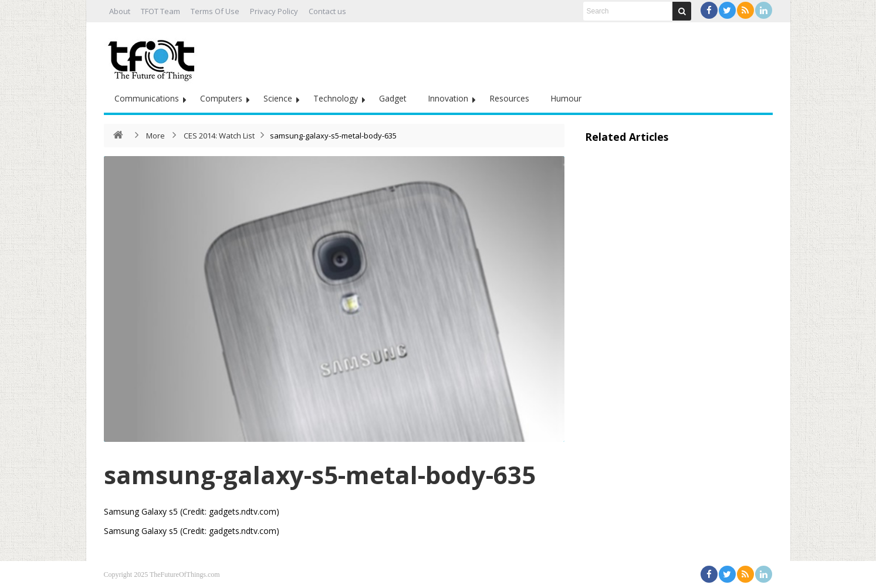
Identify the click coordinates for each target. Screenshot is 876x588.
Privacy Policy (274, 11)
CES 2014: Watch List (219, 136)
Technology (336, 98)
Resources (509, 98)
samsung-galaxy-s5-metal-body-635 (320, 474)
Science (278, 98)
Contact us (327, 11)
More (155, 136)
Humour (566, 98)
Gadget (393, 98)
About (120, 11)
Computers (221, 98)
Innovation (448, 98)
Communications (147, 98)
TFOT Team (160, 11)
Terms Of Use (215, 11)
